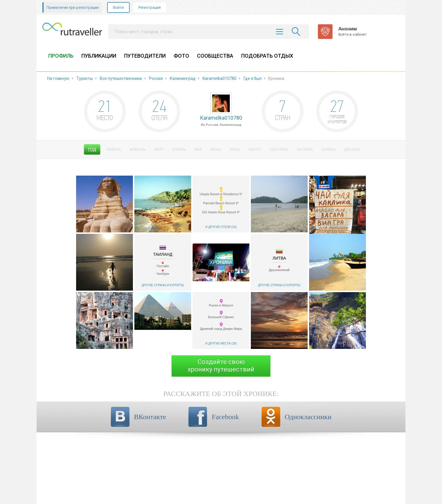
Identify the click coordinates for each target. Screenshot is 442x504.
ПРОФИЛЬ (61, 56)
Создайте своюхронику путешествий (221, 365)
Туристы (85, 78)
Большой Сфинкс (221, 317)
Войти (118, 7)
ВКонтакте (150, 417)
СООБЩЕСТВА (215, 56)
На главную (58, 78)
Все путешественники (121, 78)
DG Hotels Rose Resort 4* (221, 212)
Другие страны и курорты (163, 285)
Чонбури (163, 274)
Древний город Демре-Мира (221, 329)
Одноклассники (308, 417)
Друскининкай (279, 270)
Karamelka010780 (220, 78)
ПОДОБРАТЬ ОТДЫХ (267, 56)
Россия (156, 78)
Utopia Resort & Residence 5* (221, 194)
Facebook (225, 417)
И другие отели (218, 227)
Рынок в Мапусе (221, 305)
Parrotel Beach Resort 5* (221, 203)
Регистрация (150, 7)
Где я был (253, 78)
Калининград (183, 78)
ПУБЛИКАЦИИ (99, 56)
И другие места (218, 343)
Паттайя (163, 266)
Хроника (221, 262)
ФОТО (181, 56)
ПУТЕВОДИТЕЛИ (145, 56)
